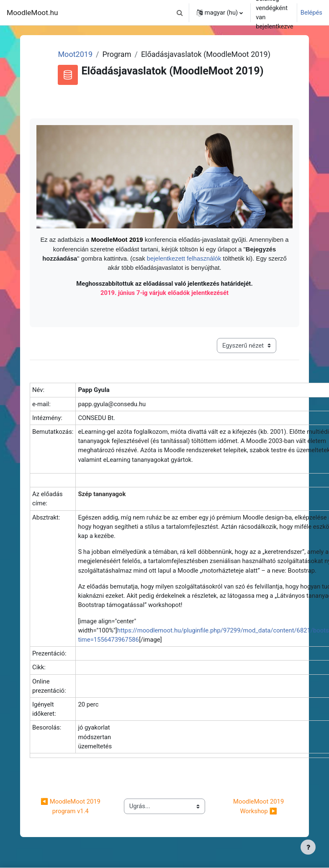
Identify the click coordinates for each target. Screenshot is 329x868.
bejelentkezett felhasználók (185, 259)
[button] (180, 13)
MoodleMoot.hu (32, 13)
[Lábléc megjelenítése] (308, 847)
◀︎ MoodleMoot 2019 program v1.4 (71, 806)
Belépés (311, 13)
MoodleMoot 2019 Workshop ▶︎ (259, 806)
